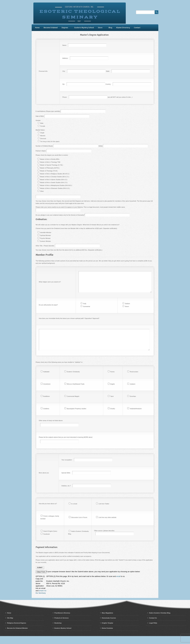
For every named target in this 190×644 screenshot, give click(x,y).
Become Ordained (51, 28)
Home (37, 28)
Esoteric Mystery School (84, 28)
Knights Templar (108, 631)
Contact (137, 28)
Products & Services (62, 626)
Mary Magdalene (108, 621)
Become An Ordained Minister (17, 636)
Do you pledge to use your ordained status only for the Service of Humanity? (83, 215)
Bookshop (58, 631)
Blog (110, 28)
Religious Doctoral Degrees (17, 631)
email (118, 584)
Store (100, 28)
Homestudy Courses (109, 626)
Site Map (10, 626)
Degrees (65, 28)
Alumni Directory (123, 28)
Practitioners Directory (62, 621)
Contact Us (153, 626)
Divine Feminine (107, 636)
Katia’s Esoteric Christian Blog (160, 621)
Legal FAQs (153, 631)
